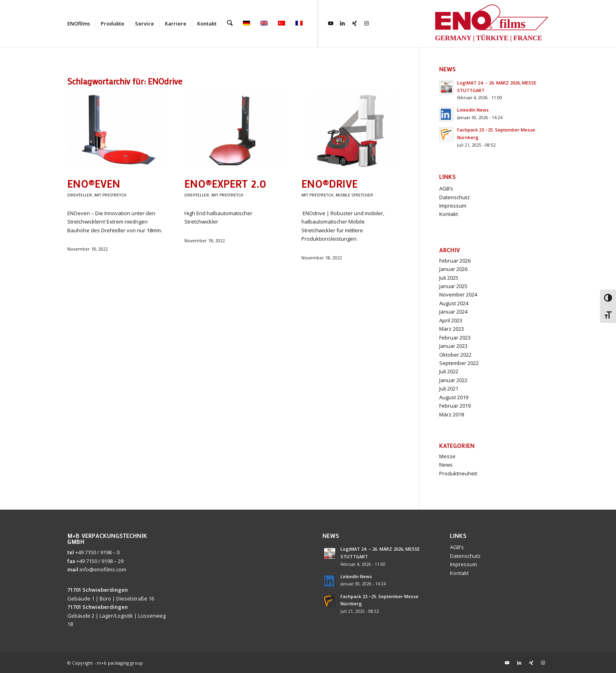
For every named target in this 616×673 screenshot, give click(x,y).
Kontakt (449, 214)
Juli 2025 (449, 278)
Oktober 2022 (455, 355)
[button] (598, 655)
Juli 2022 (449, 371)
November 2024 (458, 294)
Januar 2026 (453, 269)
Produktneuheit (458, 473)
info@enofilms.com (103, 569)
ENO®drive (330, 184)
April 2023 (451, 320)
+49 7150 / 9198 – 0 (97, 552)
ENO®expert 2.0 (225, 184)
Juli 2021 (449, 388)
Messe (447, 456)
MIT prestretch (110, 195)
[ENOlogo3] (491, 24)
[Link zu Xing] (354, 23)
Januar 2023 (453, 346)
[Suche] (230, 24)
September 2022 (459, 363)
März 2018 (452, 414)
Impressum (453, 206)
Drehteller (80, 195)
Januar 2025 (453, 286)
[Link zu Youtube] (330, 23)
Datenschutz (455, 197)
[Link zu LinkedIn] (342, 23)
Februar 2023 (455, 337)
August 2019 (454, 397)
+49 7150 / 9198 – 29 (100, 561)
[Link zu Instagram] (366, 23)
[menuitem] (79, 24)
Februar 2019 (455, 406)
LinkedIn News (473, 110)
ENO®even (94, 184)
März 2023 (452, 329)
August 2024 (454, 303)
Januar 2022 (453, 380)
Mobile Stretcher (354, 195)
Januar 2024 (453, 312)
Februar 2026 (455, 261)
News (446, 465)
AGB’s (446, 188)
